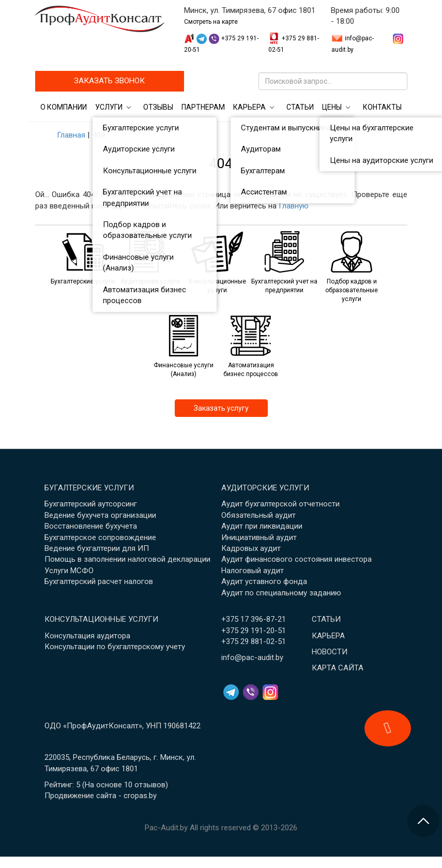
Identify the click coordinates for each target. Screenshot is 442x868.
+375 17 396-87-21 (254, 619)
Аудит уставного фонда (264, 581)
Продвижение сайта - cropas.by (101, 796)
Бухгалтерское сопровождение (100, 537)
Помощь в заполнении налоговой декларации (127, 559)
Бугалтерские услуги (89, 488)
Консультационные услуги (101, 619)
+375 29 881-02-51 (254, 641)
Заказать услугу (221, 408)
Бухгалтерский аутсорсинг (91, 504)
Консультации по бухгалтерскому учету (115, 647)
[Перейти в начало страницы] (423, 821)
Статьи (300, 107)
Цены (332, 107)
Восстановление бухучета (91, 526)
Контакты (382, 107)
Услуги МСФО (69, 571)
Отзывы (158, 107)
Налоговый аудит (253, 571)
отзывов (150, 785)
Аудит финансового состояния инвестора (296, 559)
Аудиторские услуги (265, 488)
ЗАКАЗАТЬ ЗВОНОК (109, 81)
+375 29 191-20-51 (254, 631)
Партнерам (203, 107)
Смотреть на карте (211, 22)
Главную (294, 206)
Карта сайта (338, 668)
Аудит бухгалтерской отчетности (280, 504)
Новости (330, 652)
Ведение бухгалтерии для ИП (97, 548)
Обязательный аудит (258, 515)
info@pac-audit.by (252, 657)
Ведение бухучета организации (100, 515)
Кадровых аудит (251, 548)
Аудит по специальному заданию (281, 593)
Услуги (109, 107)
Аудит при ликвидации (262, 526)
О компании (64, 107)
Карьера (249, 107)
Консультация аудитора (87, 636)
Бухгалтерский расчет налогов (99, 581)
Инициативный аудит (259, 537)
